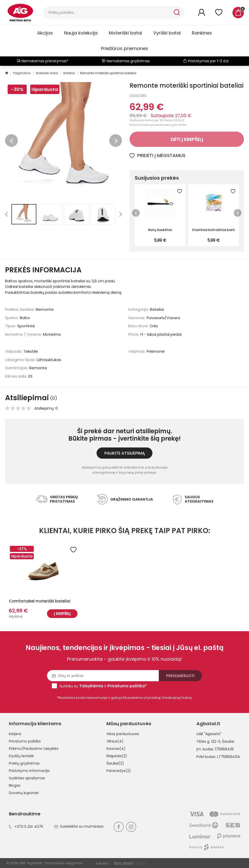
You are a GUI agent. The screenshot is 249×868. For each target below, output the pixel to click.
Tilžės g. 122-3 (208, 741)
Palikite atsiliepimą (125, 453)
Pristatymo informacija (29, 771)
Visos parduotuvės (123, 734)
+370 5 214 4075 (26, 827)
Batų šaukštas (160, 230)
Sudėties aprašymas (27, 778)
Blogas (15, 785)
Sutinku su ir (103, 686)
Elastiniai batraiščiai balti (214, 230)
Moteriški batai (125, 33)
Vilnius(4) (115, 741)
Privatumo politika (25, 741)
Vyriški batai (167, 33)
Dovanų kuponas (24, 793)
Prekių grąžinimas (24, 763)
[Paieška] (108, 12)
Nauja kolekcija (81, 33)
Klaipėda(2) (117, 756)
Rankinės (202, 33)
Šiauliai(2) (115, 763)
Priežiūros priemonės (124, 48)
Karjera (15, 734)
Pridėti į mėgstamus (158, 155)
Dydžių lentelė (21, 756)
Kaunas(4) (116, 749)
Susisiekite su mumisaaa (79, 826)
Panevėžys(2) (119, 771)
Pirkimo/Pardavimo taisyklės (34, 749)
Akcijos (45, 33)
